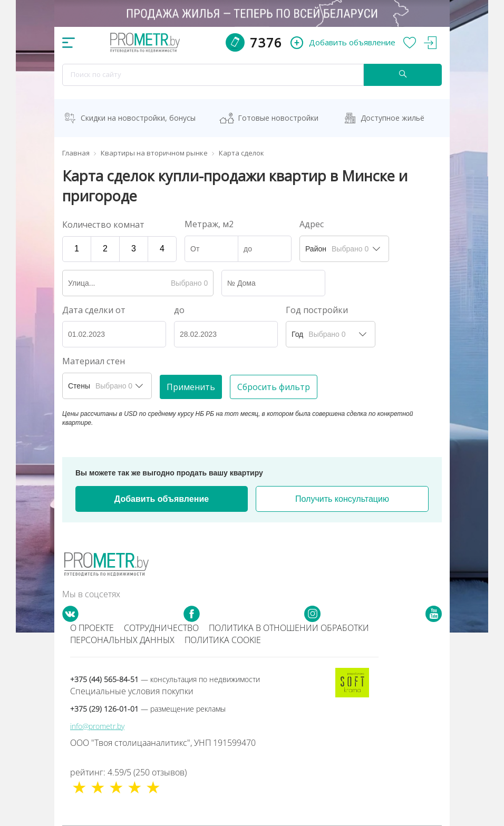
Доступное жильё (392, 118)
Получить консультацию (342, 499)
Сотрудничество (161, 628)
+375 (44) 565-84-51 (165, 679)
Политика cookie (223, 640)
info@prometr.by (97, 726)
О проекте (92, 628)
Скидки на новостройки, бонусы (138, 118)
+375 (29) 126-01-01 (148, 709)
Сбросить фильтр (274, 387)
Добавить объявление (162, 499)
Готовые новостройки (278, 118)
